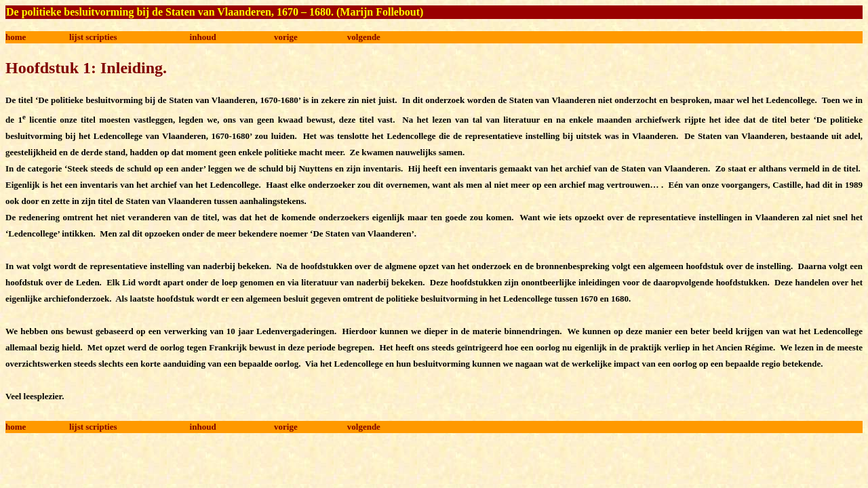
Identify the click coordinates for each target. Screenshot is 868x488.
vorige (286, 37)
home (16, 37)
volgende (364, 37)
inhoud (203, 37)
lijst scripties (93, 37)
